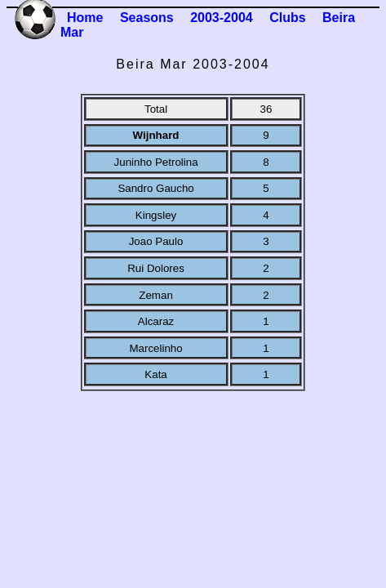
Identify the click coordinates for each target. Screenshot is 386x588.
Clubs (287, 18)
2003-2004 (222, 18)
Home (85, 18)
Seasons (147, 18)
